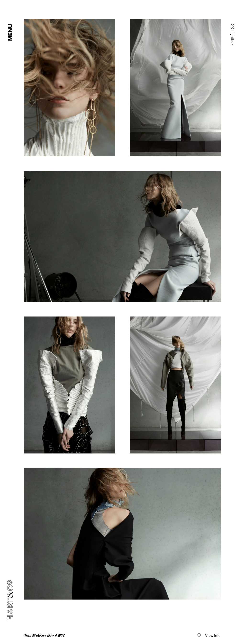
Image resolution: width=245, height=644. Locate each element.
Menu (11, 32)
